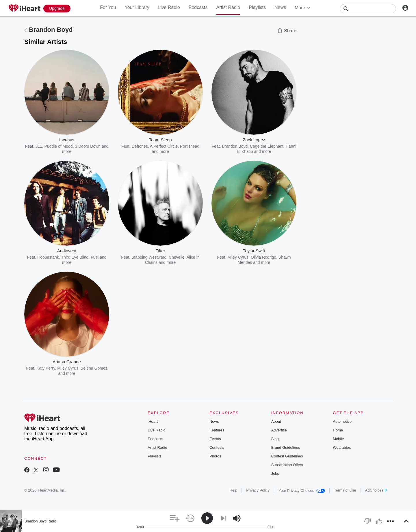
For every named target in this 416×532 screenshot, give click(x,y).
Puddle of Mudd (59, 146)
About (276, 421)
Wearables (342, 447)
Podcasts (198, 7)
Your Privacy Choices (302, 491)
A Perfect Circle (164, 146)
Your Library (137, 7)
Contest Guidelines (287, 456)
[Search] (368, 9)
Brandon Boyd (51, 30)
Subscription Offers (287, 465)
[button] (175, 518)
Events (215, 439)
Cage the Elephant (267, 146)
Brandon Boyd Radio (41, 521)
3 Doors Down (88, 146)
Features (217, 430)
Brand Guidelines (286, 447)
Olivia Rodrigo (263, 257)
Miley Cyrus (238, 257)
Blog (275, 439)
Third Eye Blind (75, 257)
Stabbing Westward (149, 257)
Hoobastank (48, 257)
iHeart (153, 421)
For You (108, 7)
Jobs (275, 473)
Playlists (257, 7)
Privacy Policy (258, 490)
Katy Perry (46, 368)
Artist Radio (228, 7)
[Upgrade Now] (57, 9)
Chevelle (177, 257)
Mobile (338, 439)
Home (338, 430)
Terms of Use (345, 490)
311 (39, 146)
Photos (215, 456)
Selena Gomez (94, 368)
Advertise (279, 430)
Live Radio (169, 7)
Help (234, 490)
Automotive (342, 421)
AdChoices (376, 490)
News (280, 7)
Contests (217, 447)
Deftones (140, 146)
